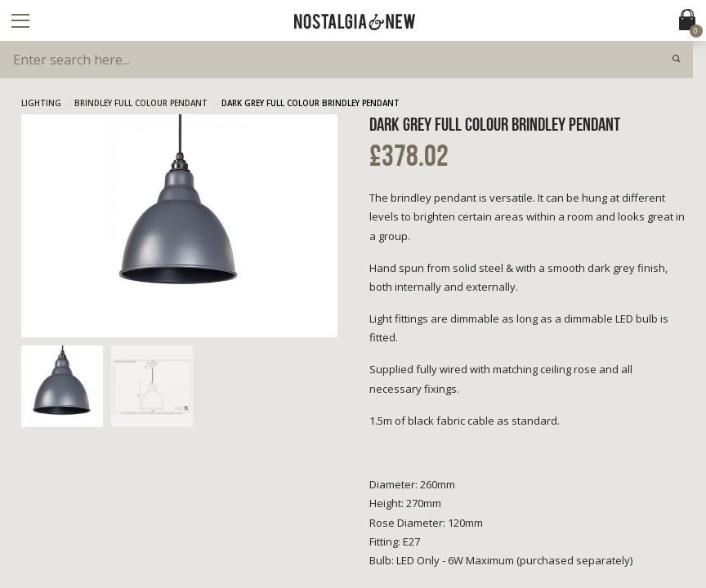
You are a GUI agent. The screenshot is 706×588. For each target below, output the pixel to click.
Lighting (41, 103)
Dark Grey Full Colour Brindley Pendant (311, 103)
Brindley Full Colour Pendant (141, 103)
